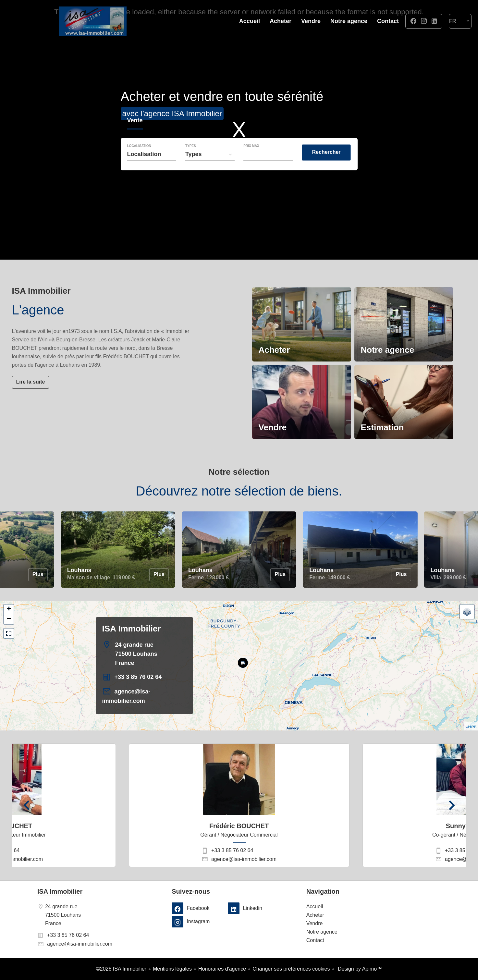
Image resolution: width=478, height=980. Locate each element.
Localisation (139, 146)
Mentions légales (172, 969)
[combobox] (152, 154)
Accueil (92, 21)
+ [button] (9, 609)
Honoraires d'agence (222, 969)
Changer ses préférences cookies (291, 969)
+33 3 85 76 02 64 (138, 677)
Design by (359, 969)
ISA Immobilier (132, 629)
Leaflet (471, 726)
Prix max (251, 146)
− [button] (9, 619)
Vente (135, 121)
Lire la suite (31, 382)
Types (191, 146)
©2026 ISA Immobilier (121, 969)
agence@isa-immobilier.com (244, 859)
